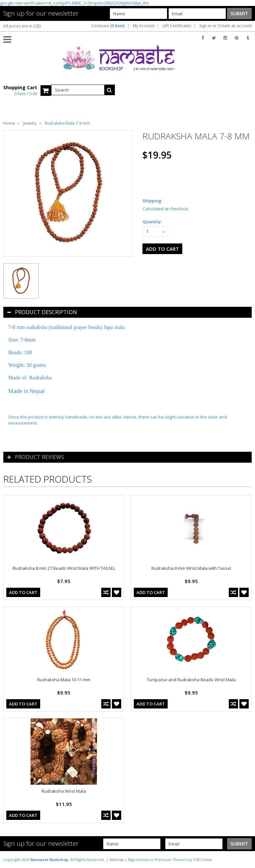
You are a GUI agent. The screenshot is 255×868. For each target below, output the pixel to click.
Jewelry (30, 123)
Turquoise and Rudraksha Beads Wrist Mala (191, 680)
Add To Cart (23, 592)
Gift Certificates (177, 26)
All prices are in (22, 26)
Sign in (205, 26)
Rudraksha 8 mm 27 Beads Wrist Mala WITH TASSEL (64, 568)
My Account (144, 26)
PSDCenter (203, 860)
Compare (108, 26)
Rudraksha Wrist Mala (64, 791)
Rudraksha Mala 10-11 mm (64, 680)
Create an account (235, 26)
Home (9, 123)
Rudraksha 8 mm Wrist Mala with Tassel (191, 568)
